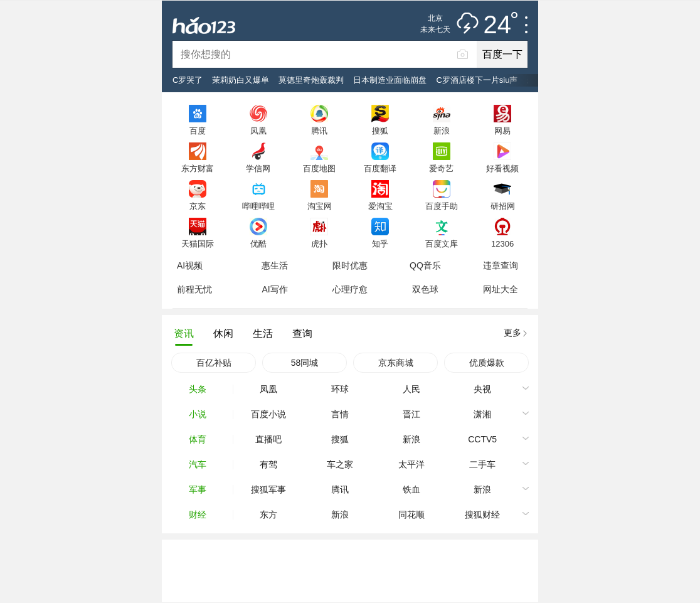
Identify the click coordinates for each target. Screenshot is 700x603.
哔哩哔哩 (258, 206)
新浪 (442, 131)
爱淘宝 (380, 206)
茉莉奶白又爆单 (241, 80)
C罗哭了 (188, 80)
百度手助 (442, 206)
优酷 (258, 243)
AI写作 (274, 289)
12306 (502, 243)
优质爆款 (487, 363)
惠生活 (275, 265)
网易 (502, 131)
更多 (512, 333)
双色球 (425, 289)
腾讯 (319, 131)
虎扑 (319, 243)
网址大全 (501, 289)
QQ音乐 (425, 265)
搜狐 (380, 131)
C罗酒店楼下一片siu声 (477, 80)
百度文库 (442, 243)
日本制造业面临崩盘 (390, 80)
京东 (198, 206)
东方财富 (198, 168)
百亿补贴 (214, 363)
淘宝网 (320, 206)
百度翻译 (380, 168)
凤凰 (258, 131)
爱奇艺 (441, 168)
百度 (198, 131)
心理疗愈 (350, 289)
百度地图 (319, 168)
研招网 (503, 206)
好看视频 (502, 168)
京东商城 (396, 363)
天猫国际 (198, 243)
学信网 (258, 168)
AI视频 (190, 265)
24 (501, 25)
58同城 (305, 363)
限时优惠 (350, 265)
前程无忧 (194, 289)
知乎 (380, 243)
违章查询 (501, 265)
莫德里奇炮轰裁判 (311, 80)
